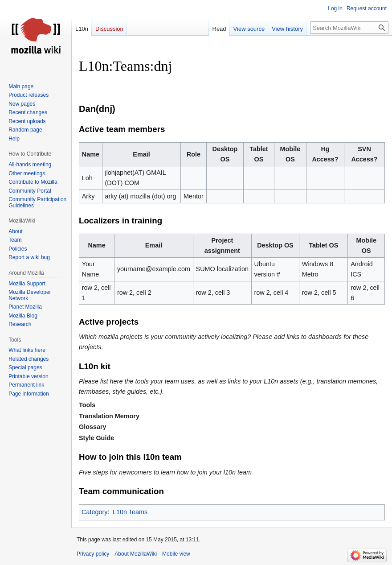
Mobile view (176, 554)
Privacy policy (93, 554)
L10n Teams (130, 512)
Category (94, 512)
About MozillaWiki (136, 554)
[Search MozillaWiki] (349, 28)
